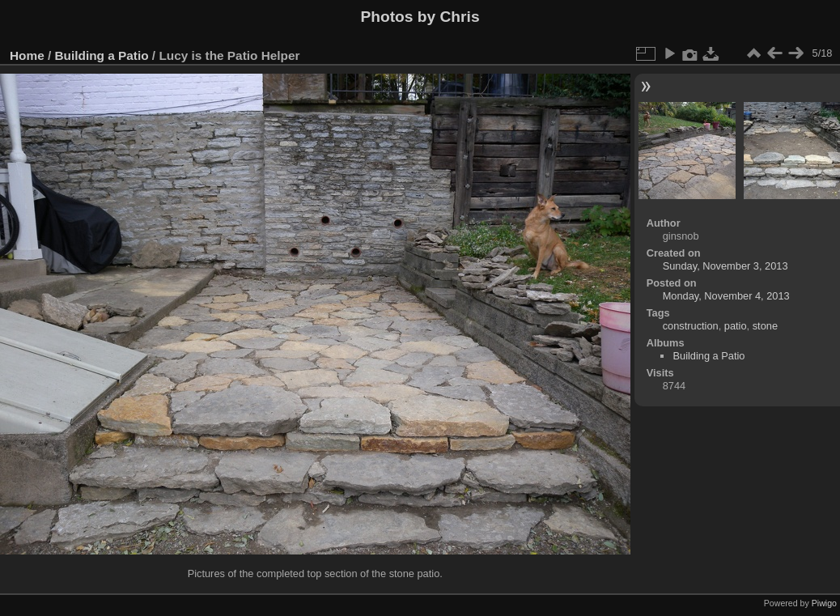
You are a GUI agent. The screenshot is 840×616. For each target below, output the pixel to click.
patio (736, 326)
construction (691, 326)
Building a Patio (102, 55)
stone (765, 326)
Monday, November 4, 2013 (726, 296)
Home (27, 55)
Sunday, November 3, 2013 (725, 266)
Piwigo (824, 603)
